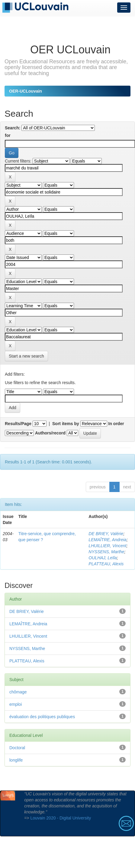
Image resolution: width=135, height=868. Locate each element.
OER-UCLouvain (26, 91)
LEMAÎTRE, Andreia (108, 540)
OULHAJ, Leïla (103, 558)
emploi (16, 704)
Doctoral (17, 748)
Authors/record (50, 433)
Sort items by (66, 424)
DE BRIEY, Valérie (106, 534)
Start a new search (26, 356)
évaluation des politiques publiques (42, 717)
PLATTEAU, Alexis (106, 564)
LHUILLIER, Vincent (107, 546)
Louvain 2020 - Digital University (61, 818)
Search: (13, 128)
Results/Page (18, 424)
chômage (18, 692)
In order (116, 424)
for (8, 135)
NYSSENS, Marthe (106, 552)
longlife (16, 760)
